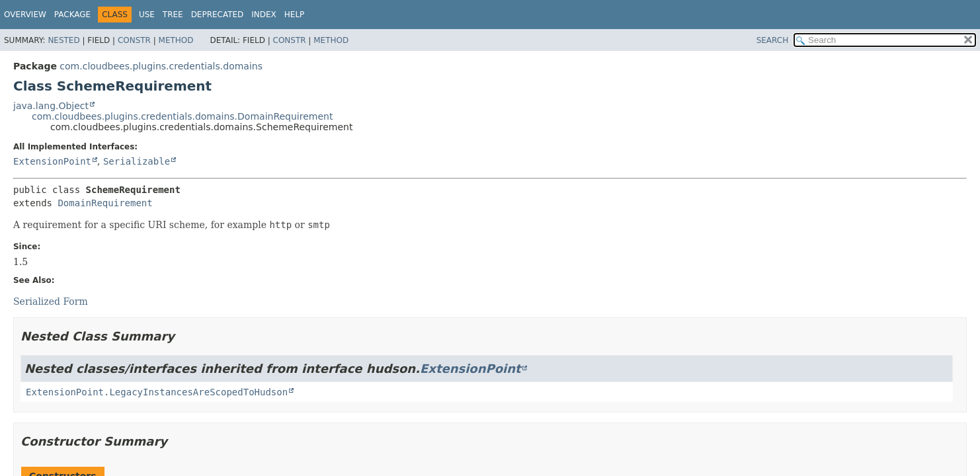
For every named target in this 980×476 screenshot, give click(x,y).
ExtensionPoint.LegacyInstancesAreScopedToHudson (157, 392)
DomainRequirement (105, 203)
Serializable (137, 161)
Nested (63, 40)
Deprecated (218, 15)
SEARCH (773, 40)
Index (264, 15)
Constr (134, 40)
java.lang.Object (51, 106)
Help (295, 15)
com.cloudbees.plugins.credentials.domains (161, 66)
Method (176, 40)
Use (147, 15)
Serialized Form (51, 301)
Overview (25, 15)
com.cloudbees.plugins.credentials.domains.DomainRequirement (182, 116)
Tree (173, 15)
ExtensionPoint (52, 161)
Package (72, 15)
